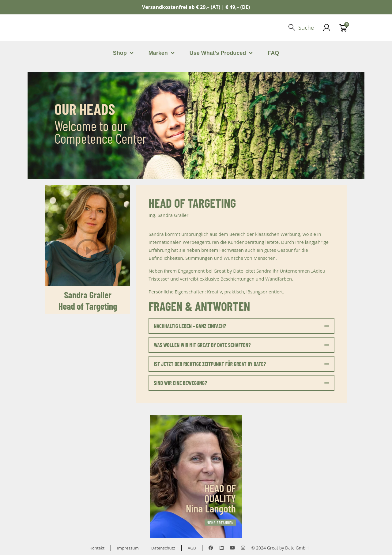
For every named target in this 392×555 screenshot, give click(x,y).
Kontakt (96, 548)
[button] (241, 326)
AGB (193, 548)
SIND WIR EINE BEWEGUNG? (180, 383)
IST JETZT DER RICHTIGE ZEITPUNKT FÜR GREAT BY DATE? (210, 364)
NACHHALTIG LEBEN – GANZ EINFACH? (190, 326)
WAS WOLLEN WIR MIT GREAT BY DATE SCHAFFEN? (202, 345)
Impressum (127, 548)
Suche (306, 28)
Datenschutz (164, 548)
